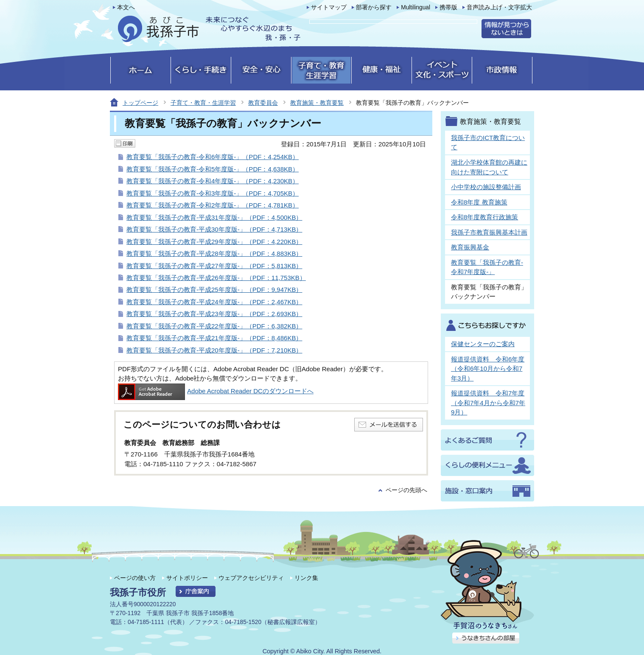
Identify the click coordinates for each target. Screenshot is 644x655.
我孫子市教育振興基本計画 (489, 232)
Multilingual (416, 7)
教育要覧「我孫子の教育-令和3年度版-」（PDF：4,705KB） (213, 193)
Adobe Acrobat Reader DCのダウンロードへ (216, 391)
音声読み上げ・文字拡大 (499, 7)
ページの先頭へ (406, 490)
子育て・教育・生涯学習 (203, 103)
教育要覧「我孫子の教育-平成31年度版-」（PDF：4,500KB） (214, 217)
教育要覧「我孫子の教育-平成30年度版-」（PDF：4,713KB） (214, 229)
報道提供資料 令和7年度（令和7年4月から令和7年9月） (488, 403)
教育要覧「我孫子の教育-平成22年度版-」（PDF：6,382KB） (214, 326)
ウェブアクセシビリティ (251, 578)
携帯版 (448, 7)
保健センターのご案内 (483, 344)
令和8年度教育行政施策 (484, 217)
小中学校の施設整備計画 (486, 187)
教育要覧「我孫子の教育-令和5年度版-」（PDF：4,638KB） (213, 169)
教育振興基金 (470, 247)
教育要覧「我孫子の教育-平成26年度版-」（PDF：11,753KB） (216, 278)
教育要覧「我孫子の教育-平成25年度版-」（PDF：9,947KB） (214, 290)
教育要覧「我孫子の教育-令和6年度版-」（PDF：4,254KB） (213, 157)
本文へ (126, 7)
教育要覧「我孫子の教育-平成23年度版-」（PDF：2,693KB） (214, 314)
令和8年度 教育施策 (479, 202)
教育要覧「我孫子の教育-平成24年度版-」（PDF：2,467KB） (214, 302)
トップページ (140, 103)
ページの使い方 (135, 578)
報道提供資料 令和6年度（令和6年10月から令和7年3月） (488, 369)
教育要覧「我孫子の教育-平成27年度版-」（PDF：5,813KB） (214, 266)
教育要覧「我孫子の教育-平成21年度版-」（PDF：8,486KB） (214, 338)
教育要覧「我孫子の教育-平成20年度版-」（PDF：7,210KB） (214, 350)
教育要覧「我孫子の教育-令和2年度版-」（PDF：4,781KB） (213, 205)
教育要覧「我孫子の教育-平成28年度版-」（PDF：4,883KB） (214, 253)
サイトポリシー (187, 578)
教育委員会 (263, 103)
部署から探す (374, 7)
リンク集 (306, 578)
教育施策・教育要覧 (317, 103)
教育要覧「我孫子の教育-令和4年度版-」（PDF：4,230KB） (213, 181)
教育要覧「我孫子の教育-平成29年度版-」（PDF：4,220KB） (214, 242)
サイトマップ (329, 7)
